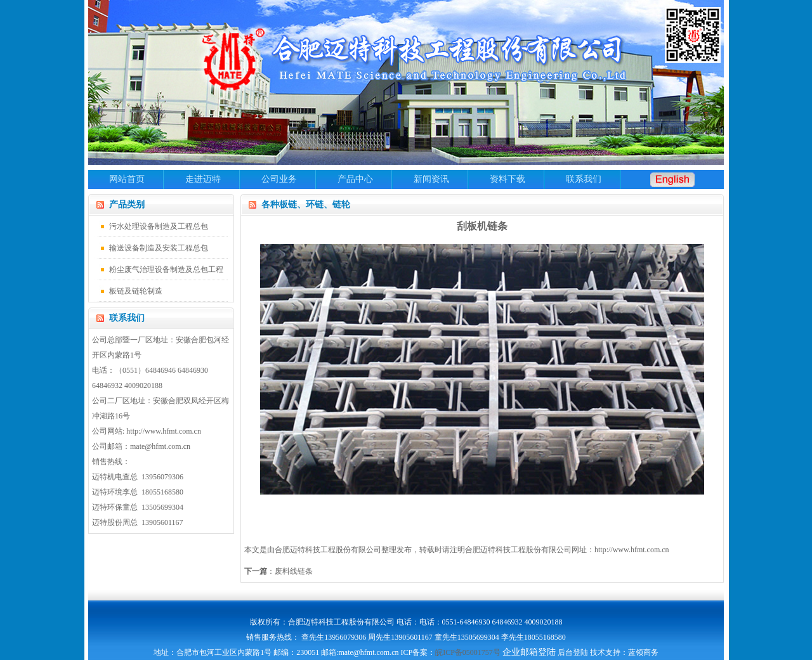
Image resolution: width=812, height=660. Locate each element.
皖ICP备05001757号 (468, 652)
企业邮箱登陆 (529, 652)
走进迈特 (203, 179)
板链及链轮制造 (136, 291)
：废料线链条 (278, 571)
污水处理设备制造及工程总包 (159, 226)
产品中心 (355, 179)
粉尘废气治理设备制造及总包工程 (166, 269)
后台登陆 (573, 652)
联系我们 (584, 179)
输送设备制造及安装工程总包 (159, 248)
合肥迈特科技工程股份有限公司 (518, 550)
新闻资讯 (431, 179)
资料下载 (507, 179)
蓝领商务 (643, 652)
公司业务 (279, 179)
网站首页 (127, 179)
